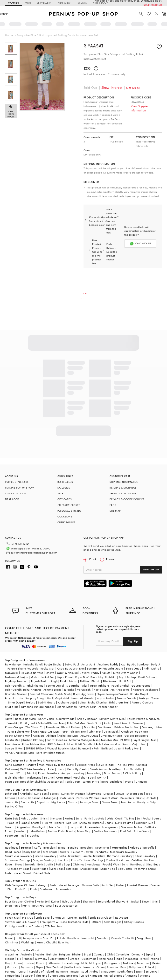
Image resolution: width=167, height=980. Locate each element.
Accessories (92, 827)
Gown (120, 794)
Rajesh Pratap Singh (44, 681)
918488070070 (153, 5)
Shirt (155, 901)
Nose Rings (102, 848)
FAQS (113, 505)
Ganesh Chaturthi (123, 938)
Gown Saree (110, 802)
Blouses (73, 802)
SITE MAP (115, 511)
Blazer (146, 901)
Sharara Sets (135, 794)
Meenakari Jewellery (124, 852)
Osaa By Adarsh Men (71, 668)
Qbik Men (95, 732)
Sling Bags (153, 864)
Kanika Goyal (139, 694)
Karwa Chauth (46, 942)
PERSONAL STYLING (69, 511)
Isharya (31, 765)
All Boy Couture (134, 922)
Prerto (129, 782)
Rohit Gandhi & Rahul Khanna (24, 686)
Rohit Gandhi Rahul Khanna (23, 690)
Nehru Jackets (71, 901)
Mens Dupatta (58, 827)
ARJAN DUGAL (89, 736)
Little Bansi (43, 918)
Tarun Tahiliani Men (74, 732)
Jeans (109, 823)
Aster (51, 769)
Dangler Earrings (44, 860)
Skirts (140, 798)
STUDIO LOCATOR (16, 493)
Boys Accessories (66, 906)
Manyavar (12, 673)
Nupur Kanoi (65, 677)
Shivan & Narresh (32, 673)
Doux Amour (112, 773)
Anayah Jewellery (73, 773)
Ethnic (9, 831)
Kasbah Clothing (33, 740)
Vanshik (13, 723)
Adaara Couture (142, 702)
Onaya (50, 673)
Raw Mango (13, 664)
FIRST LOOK (12, 499)
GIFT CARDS (65, 499)
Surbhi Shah (63, 694)
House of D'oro (15, 773)
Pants (88, 818)
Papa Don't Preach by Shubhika (96, 677)
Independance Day (35, 938)
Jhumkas (63, 860)
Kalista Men (13, 740)
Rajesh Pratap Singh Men (143, 719)
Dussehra (103, 938)
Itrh (111, 702)
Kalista (106, 673)
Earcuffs (149, 848)
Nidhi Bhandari (15, 777)
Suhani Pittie (91, 782)
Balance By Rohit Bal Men (95, 748)
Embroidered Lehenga (65, 885)
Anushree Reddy (108, 664)
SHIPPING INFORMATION (124, 482)
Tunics (22, 798)
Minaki (31, 773)
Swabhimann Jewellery (105, 769)
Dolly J (155, 664)
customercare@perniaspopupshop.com (34, 553)
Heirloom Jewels (82, 852)
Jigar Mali (123, 702)
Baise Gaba (134, 668)
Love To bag (106, 765)
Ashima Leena (53, 690)
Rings (62, 848)
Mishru (35, 677)
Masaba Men (110, 740)
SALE (60, 493)
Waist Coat (114, 818)
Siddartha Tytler (77, 686)
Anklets (64, 852)
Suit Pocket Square (149, 818)
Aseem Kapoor (108, 707)
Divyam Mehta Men (112, 719)
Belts (41, 864)
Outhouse (11, 769)
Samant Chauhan (41, 694)
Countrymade (65, 719)
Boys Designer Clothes (20, 901)
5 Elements (34, 777)
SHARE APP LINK (151, 570)
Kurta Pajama (124, 823)
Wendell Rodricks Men (61, 748)
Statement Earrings (18, 860)
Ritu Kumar (110, 681)
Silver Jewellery (145, 856)
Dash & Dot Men (26, 719)
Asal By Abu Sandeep (135, 664)
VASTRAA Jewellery (33, 769)
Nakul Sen (48, 677)
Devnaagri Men (152, 727)
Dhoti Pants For (18, 889)
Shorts (35, 823)
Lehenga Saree (90, 802)
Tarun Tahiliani (99, 686)
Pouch (107, 864)
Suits (79, 818)
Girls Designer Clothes (20, 885)
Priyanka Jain (14, 698)
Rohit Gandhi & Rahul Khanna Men (98, 744)
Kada (9, 864)
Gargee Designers (136, 736)
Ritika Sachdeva (112, 782)
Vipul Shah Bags (84, 777)
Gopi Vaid (62, 698)
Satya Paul (72, 664)
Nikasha (69, 690)
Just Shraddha (133, 769)
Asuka (108, 723)
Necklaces (12, 848)
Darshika (90, 727)
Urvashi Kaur (88, 707)
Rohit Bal (125, 681)
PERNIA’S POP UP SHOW (20, 488)
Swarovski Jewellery (19, 856)
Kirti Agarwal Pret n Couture (24, 926)
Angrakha (23, 827)
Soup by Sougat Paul (39, 698)
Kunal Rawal (122, 723)
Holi (18, 938)
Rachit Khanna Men (18, 736)
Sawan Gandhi (127, 698)
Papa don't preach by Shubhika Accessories (34, 782)
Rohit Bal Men (76, 723)
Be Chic (49, 777)
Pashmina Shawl (145, 869)
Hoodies (13, 823)
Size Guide (133, 88)
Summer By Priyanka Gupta (105, 668)
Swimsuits (28, 802)
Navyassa (122, 918)
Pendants (102, 852)
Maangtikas (120, 848)
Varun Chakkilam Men (20, 753)
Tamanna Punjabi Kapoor (38, 707)
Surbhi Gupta (47, 702)
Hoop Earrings (94, 860)
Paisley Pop (72, 782)
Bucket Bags (40, 869)
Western (21, 831)
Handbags (93, 864)
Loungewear (111, 827)
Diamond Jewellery (120, 856)
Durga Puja (144, 938)
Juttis (50, 864)
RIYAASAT (94, 46)
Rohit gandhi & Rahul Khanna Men (42, 723)
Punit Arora (12, 744)
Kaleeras (135, 848)
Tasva (9, 719)
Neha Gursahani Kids (74, 922)
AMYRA (102, 777)
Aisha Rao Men (68, 736)
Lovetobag (94, 773)
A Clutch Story (132, 773)
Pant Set (126, 831)
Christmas (12, 942)
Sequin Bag (108, 869)
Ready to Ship (146, 802)
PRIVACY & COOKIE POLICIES (127, 499)
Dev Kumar (105, 727)
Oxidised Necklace (144, 860)
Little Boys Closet (101, 918)
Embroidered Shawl (18, 873)
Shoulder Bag (89, 869)
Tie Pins (129, 818)
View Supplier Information (140, 108)
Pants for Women (88, 798)
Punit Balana (147, 677)
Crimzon (141, 782)
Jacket (135, 901)
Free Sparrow (49, 922)
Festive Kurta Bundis (61, 831)
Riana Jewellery (49, 773)
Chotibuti (59, 918)
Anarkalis (26, 794)
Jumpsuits (12, 802)
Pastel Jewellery (69, 856)
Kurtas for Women (73, 794)
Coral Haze (63, 777)
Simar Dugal (15, 702)
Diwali (9, 938)
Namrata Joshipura (146, 690)
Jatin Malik (111, 732)
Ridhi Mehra (152, 668)
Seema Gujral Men (134, 744)
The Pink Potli (125, 765)
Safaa (82, 702)
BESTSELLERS (65, 482)
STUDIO (82, 3)
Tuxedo (10, 827)
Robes (25, 823)
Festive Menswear (106, 831)
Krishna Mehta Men (127, 727)
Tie (22, 835)
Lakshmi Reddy (77, 918)
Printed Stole (42, 873)
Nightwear (58, 802)
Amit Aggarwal (120, 690)
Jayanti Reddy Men (127, 748)
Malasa (31, 702)
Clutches (78, 864)
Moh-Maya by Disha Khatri (57, 765)
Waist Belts (120, 864)
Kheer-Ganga (14, 727)
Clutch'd (142, 765)
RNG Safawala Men (60, 744)
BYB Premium (53, 926)
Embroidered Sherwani (113, 901)
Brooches (33, 835)
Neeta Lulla (101, 690)
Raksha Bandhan (68, 938)
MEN (28, 3)
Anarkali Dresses (137, 885)
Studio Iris (12, 707)
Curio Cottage (15, 765)
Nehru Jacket (29, 818)
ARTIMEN (38, 736)
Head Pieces (13, 852)
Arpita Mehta (106, 698)
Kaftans (10, 798)
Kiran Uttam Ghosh (126, 673)
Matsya (144, 698)
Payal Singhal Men (145, 740)
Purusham (52, 727)
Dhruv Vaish (46, 719)
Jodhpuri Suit (144, 823)
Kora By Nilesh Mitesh (50, 753)
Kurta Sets (41, 794)
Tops (149, 794)
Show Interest (112, 87)
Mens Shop (84, 831)
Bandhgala (40, 827)
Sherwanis (94, 794)
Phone (110, 559)
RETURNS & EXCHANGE (123, 488)
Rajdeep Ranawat (17, 681)
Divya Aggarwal (84, 694)
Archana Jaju (67, 702)
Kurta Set (108, 885)
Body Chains (32, 852)
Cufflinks (150, 827)
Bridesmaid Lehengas (42, 798)
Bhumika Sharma (16, 694)
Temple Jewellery (94, 856)
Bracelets (50, 848)
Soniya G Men (14, 748)
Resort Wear (110, 798)
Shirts (44, 818)
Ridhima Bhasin (90, 681)
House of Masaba (83, 698)
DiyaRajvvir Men (111, 736)
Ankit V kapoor (87, 719)
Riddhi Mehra (69, 681)
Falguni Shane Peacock (23, 668)
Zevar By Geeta (77, 769)
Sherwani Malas (132, 827)
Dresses (108, 794)
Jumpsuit (76, 827)
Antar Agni (88, 664)
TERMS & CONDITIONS (123, 493)
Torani (155, 698)
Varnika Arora (86, 765)
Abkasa (51, 736)
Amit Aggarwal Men (46, 732)
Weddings (28, 942)
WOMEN (14, 3)
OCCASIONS (65, 516)
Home (9, 35)
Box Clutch (125, 869)
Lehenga (42, 885)
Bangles (73, 848)
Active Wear (141, 831)
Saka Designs (113, 922)
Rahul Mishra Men (34, 744)
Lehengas (11, 794)
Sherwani (56, 818)
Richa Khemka (97, 702)
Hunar (61, 769)
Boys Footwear (42, 906)
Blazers (59, 823)
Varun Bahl (84, 690)
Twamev (138, 723)
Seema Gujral (55, 686)
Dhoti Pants (66, 798)
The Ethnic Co (34, 727)
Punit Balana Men (19, 732)
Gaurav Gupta (141, 686)
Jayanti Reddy (90, 673)
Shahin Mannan (67, 707)
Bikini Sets (127, 798)
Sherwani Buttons (91, 823)
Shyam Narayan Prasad (112, 694)
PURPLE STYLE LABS (17, 482)
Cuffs (38, 848)
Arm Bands (50, 852)
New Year (64, 942)
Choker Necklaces (118, 860)
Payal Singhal (120, 686)
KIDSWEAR (65, 3)
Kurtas (69, 818)
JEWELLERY (44, 3)
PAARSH (125, 740)
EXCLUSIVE (64, 488)
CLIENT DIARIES (66, 522)
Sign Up (133, 641)
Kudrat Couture (57, 740)
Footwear (12, 835)
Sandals (30, 864)
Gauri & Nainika (67, 673)
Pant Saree (128, 802)
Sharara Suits (90, 885)
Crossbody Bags (18, 869)
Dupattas (43, 802)
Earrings (26, 848)
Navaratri (88, 938)
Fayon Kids (12, 918)
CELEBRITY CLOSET (69, 505)
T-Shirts (47, 823)
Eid (52, 938)
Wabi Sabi (94, 723)
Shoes (18, 864)
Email (90, 559)
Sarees (54, 794)
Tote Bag (72, 869)
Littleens (96, 922)
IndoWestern (37, 831)
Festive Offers (14, 806)
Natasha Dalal (33, 664)
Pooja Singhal (53, 664)
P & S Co (28, 918)
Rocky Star (48, 668)
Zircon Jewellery (45, 856)
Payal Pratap (127, 677)
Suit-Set (72, 823)
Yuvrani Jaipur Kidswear (21, 922)
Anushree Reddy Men (134, 732)
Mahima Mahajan (17, 677)
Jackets (151, 798)
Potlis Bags (63, 864)
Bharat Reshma (71, 727)
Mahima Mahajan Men (84, 740)
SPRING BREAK (35, 748)
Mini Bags (57, 869)
